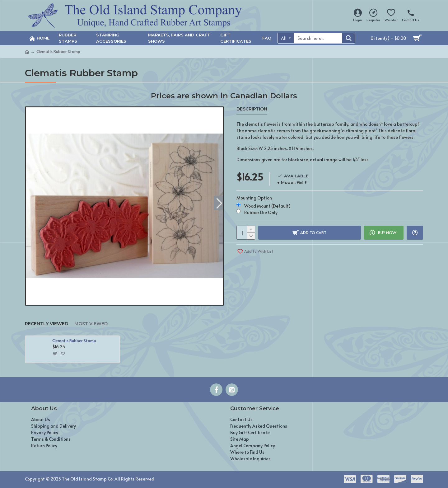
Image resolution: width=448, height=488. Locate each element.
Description (252, 109)
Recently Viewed (47, 324)
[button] (219, 203)
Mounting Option (254, 198)
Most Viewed (91, 324)
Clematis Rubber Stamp (74, 341)
